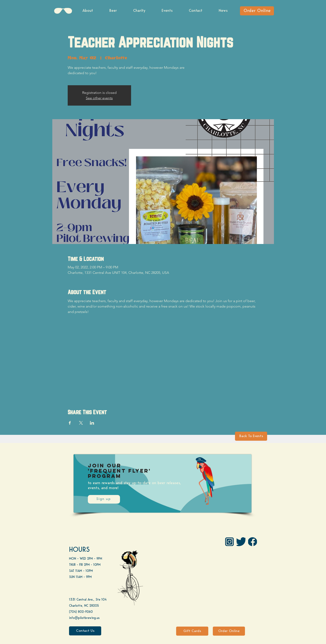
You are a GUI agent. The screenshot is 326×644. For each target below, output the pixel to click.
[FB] (253, 542)
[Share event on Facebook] (70, 423)
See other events (99, 98)
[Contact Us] (85, 631)
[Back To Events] (251, 436)
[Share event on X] (81, 423)
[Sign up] (104, 499)
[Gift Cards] (192, 631)
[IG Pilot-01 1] (229, 542)
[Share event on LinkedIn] (92, 423)
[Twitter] (241, 542)
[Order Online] (257, 11)
